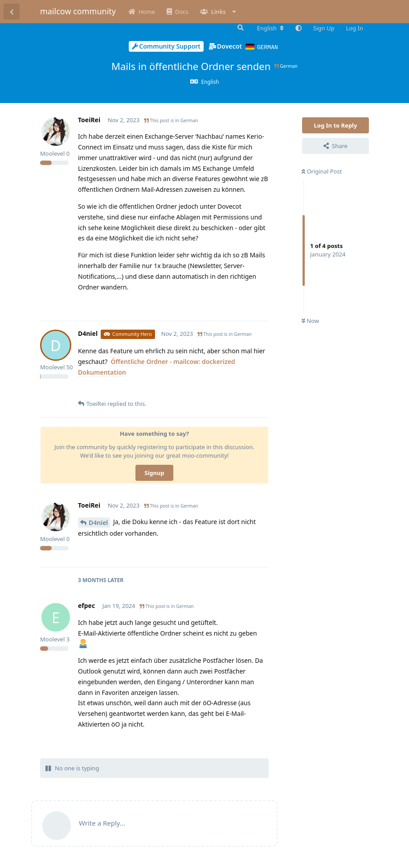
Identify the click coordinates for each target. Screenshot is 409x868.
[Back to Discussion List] (12, 12)
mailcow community (78, 11)
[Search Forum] (240, 28)
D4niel (98, 522)
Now (310, 320)
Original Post (322, 171)
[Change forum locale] (270, 28)
